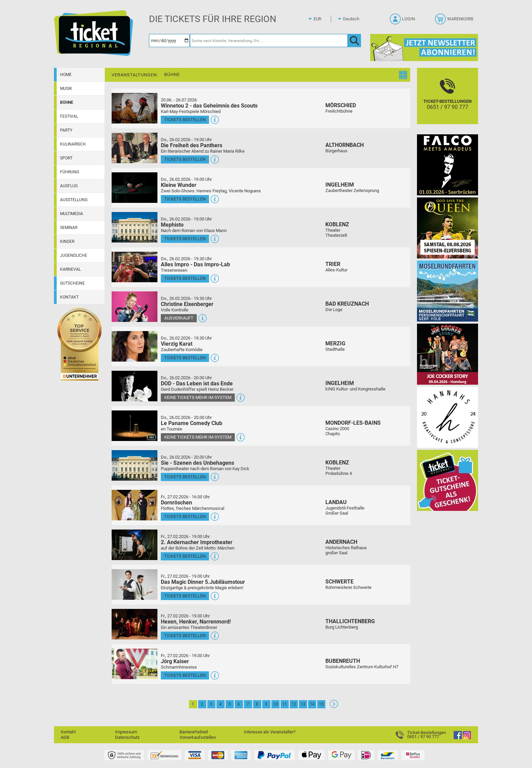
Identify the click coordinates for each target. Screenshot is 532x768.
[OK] (354, 41)
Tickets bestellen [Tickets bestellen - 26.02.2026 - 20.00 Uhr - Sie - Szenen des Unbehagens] (185, 477)
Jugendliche (74, 255)
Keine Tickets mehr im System (198, 397)
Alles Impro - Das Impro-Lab (195, 264)
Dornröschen (176, 503)
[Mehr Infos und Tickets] (135, 108)
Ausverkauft (179, 318)
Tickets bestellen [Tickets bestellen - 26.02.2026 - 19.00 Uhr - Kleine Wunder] (185, 199)
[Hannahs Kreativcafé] (448, 417)
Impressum (126, 732)
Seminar (69, 228)
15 (321, 704)
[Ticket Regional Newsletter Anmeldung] (424, 47)
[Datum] (169, 41)
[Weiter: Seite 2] (334, 706)
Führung (70, 172)
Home (66, 75)
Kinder (67, 242)
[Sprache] (353, 19)
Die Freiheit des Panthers (192, 145)
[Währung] (324, 19)
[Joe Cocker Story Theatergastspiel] (448, 354)
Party (66, 130)
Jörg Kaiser (175, 661)
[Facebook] (458, 738)
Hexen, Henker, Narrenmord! (196, 622)
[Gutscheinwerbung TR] (448, 480)
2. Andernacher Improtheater (197, 542)
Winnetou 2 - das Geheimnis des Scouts (209, 106)
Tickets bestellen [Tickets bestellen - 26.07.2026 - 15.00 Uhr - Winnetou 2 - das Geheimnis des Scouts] (185, 120)
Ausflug (69, 186)
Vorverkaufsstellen (198, 737)
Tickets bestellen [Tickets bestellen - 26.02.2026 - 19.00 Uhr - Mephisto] (185, 239)
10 (275, 704)
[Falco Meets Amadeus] (448, 165)
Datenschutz (127, 737)
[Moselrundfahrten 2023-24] (448, 291)
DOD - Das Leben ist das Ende (197, 383)
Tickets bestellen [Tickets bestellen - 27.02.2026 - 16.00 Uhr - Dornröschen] (185, 516)
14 (312, 704)
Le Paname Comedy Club (192, 423)
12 (294, 704)
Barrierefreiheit (194, 732)
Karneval (70, 269)
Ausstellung (74, 200)
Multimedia (72, 214)
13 (303, 704)
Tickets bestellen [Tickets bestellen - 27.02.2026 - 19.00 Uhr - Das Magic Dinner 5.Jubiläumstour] (185, 596)
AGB (65, 737)
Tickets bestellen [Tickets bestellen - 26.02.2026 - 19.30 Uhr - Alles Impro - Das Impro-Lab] (185, 278)
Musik (66, 89)
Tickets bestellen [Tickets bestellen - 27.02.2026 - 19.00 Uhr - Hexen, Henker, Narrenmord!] (185, 636)
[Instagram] (467, 738)
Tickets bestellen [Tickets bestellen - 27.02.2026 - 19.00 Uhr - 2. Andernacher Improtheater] (185, 556)
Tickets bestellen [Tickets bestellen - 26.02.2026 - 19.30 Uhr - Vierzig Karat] (185, 358)
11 (285, 704)
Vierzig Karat (177, 344)
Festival (69, 116)
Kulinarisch (73, 144)
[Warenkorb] (455, 21)
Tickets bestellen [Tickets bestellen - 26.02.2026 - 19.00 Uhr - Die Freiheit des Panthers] (185, 159)
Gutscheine (72, 283)
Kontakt (69, 297)
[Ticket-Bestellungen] (448, 102)
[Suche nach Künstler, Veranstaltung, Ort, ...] (269, 41)
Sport (66, 158)
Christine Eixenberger (187, 304)
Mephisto (172, 225)
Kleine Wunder (179, 185)
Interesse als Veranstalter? (270, 732)
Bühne (67, 102)
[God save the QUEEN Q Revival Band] (448, 228)
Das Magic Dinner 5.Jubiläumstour (203, 582)
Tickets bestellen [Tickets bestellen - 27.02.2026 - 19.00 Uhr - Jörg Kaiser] (185, 675)
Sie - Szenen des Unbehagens (197, 463)
